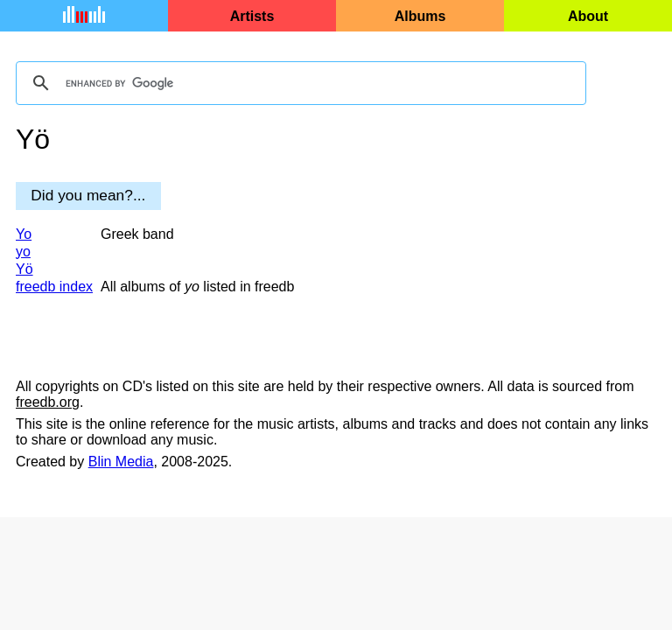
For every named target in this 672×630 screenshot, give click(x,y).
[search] (298, 83)
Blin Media (121, 462)
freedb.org (48, 402)
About (588, 16)
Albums (420, 16)
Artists (252, 16)
